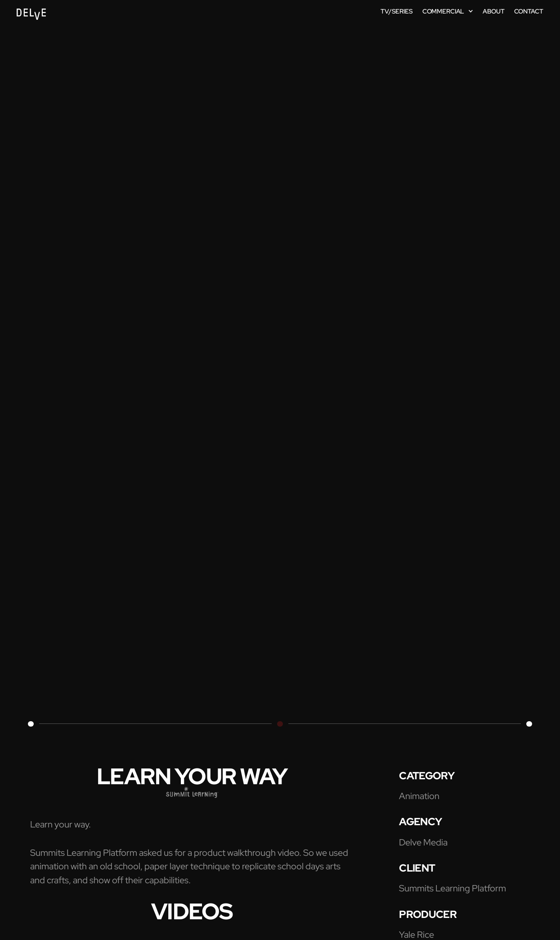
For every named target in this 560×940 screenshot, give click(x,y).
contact (529, 11)
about (493, 11)
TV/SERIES (397, 11)
